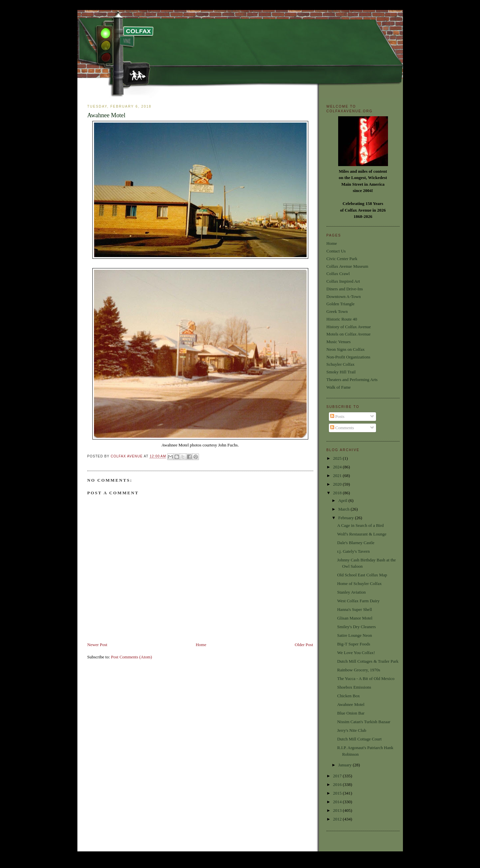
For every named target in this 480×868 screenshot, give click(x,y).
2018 (338, 493)
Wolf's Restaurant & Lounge (362, 534)
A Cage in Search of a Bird (360, 525)
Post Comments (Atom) (132, 657)
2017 (338, 776)
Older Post (304, 645)
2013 (338, 810)
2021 (338, 476)
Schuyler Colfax (341, 364)
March (344, 509)
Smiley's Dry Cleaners (356, 627)
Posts (337, 416)
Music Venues (339, 342)
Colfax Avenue (127, 457)
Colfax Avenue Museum (347, 266)
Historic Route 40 (342, 319)
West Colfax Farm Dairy (358, 601)
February (346, 518)
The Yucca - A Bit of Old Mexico (366, 678)
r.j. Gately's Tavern (353, 551)
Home (201, 645)
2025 (338, 458)
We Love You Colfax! (356, 653)
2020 (338, 484)
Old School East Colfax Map (362, 575)
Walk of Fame (339, 387)
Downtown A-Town (344, 296)
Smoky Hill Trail (341, 372)
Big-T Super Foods (354, 644)
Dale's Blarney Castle (356, 543)
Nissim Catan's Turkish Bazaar (364, 722)
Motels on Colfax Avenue (349, 334)
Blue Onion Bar (351, 713)
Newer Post (97, 645)
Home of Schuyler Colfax (359, 583)
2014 (338, 802)
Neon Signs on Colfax (346, 349)
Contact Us (336, 251)
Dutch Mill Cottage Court (359, 739)
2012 (338, 819)
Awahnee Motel (351, 704)
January (345, 765)
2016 (338, 784)
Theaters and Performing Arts (352, 380)
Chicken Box (348, 696)
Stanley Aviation (351, 592)
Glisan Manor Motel (355, 618)
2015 (338, 793)
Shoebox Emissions (354, 687)
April (343, 500)
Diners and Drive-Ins (345, 289)
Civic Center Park (342, 259)
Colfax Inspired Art (343, 281)
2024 (338, 467)
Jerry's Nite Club (352, 730)
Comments (342, 428)
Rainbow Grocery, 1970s (359, 670)
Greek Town (337, 311)
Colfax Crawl (338, 274)
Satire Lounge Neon (355, 635)
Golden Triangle (341, 304)
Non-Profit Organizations (348, 357)
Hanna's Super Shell (355, 609)
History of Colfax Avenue (349, 327)
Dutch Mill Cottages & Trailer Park (368, 661)
